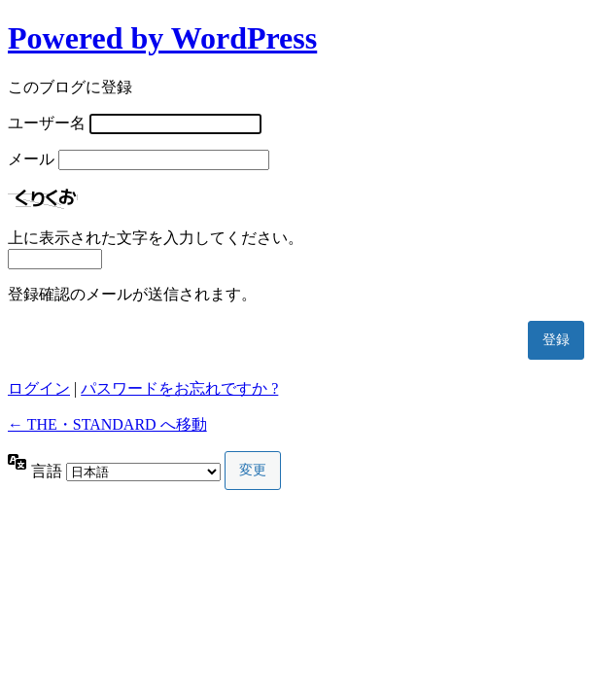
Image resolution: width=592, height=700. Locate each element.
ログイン (39, 388)
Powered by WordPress (162, 38)
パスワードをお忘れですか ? (179, 388)
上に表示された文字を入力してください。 (156, 238)
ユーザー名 (47, 123)
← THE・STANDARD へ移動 (107, 424)
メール (31, 159)
